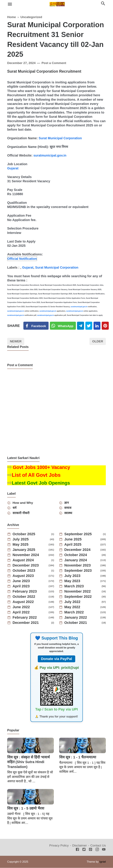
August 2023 (23, 576)
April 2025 (73, 545)
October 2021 (76, 623)
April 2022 (21, 612)
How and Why (23, 503)
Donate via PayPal (57, 659)
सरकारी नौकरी (21, 513)
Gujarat (13, 168)
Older (98, 341)
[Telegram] (81, 326)
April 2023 (21, 586)
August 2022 (23, 602)
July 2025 (21, 539)
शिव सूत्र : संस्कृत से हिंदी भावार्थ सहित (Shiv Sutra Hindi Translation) (29, 762)
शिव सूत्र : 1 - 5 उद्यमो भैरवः (26, 808)
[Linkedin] (97, 326)
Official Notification (22, 259)
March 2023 (74, 586)
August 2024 (23, 560)
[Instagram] (97, 850)
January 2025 (24, 550)
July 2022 (73, 602)
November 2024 (26, 555)
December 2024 (78, 550)
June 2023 (21, 581)
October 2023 (24, 571)
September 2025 (78, 534)
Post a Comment (54, 63)
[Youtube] (104, 850)
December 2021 (26, 623)
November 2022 (78, 592)
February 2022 (25, 618)
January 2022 (76, 618)
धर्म (15, 508)
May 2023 (72, 581)
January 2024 (76, 560)
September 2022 (78, 597)
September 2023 (78, 571)
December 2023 (26, 566)
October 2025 (24, 534)
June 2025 (73, 539)
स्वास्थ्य (68, 513)
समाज (68, 508)
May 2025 (21, 545)
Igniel (103, 862)
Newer (16, 341)
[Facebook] (36, 326)
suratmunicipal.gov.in (50, 155)
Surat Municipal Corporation (60, 138)
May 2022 (72, 607)
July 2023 (73, 576)
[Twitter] (63, 326)
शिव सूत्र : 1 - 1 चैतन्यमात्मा (78, 757)
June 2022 (21, 607)
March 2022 (74, 612)
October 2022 (24, 597)
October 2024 (76, 555)
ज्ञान (67, 503)
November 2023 (78, 566)
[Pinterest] (106, 326)
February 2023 (25, 592)
